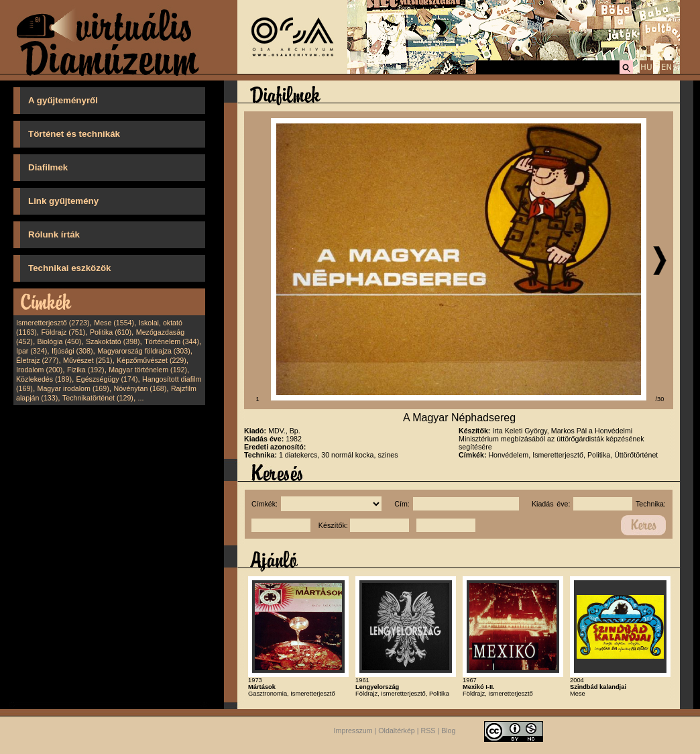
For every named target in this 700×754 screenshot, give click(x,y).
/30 (660, 399)
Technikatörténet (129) (98, 398)
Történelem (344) (172, 341)
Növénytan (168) (140, 388)
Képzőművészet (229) (152, 360)
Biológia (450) (60, 341)
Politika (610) (111, 332)
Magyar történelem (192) (148, 370)
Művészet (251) (87, 360)
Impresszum (353, 731)
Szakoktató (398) (113, 341)
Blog (448, 731)
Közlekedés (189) (44, 379)
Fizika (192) (86, 370)
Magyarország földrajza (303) (144, 351)
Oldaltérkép (397, 731)
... (141, 398)
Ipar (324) (32, 351)
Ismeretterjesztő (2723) (53, 323)
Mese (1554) (114, 323)
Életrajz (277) (37, 360)
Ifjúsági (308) (72, 351)
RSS (428, 731)
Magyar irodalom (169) (73, 388)
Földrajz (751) (63, 332)
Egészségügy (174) (107, 379)
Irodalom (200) (39, 370)
